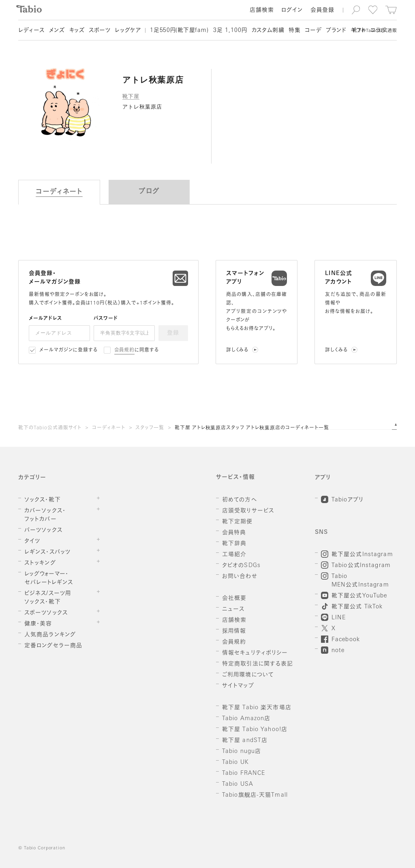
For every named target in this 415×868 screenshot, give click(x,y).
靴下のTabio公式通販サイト (50, 428)
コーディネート (109, 428)
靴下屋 (131, 96)
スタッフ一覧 (150, 428)
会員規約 (125, 350)
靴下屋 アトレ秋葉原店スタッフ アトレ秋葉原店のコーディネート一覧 (252, 428)
